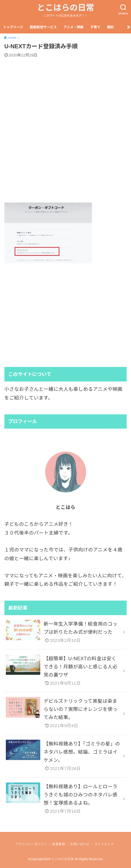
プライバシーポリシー (31, 844)
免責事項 (58, 844)
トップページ (13, 27)
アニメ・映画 (73, 27)
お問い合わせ (80, 844)
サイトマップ (104, 844)
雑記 (110, 27)
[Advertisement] (65, 130)
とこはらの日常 (65, 8)
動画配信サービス (43, 27)
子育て (95, 27)
